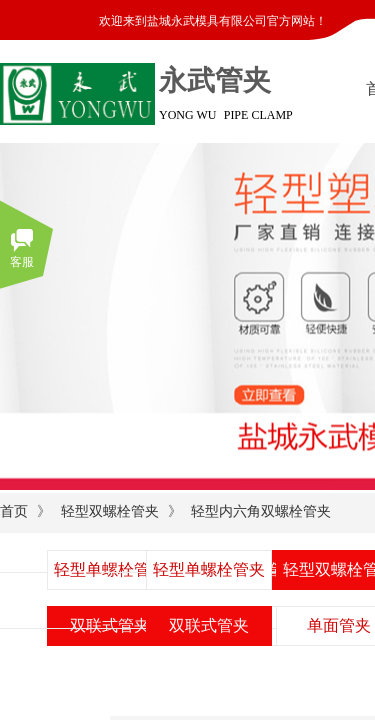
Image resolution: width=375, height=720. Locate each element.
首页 (14, 511)
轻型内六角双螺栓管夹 (261, 511)
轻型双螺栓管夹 (110, 511)
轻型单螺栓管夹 (209, 569)
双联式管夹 (209, 625)
